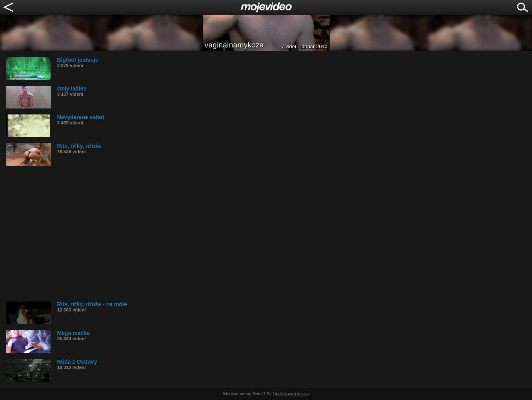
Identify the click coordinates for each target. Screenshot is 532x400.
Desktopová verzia (291, 394)
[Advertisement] (245, 234)
